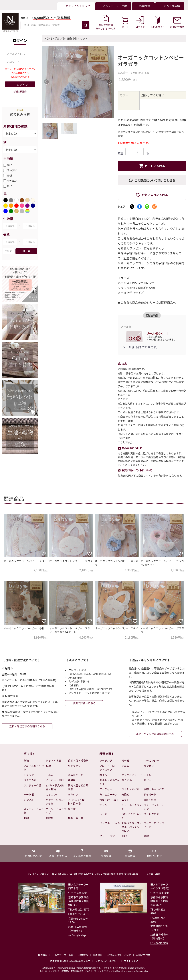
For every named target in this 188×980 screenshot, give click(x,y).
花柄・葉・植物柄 (78, 760)
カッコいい (52, 794)
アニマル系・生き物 (34, 768)
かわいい (73, 794)
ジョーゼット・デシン (154, 807)
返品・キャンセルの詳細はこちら (155, 734)
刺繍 (26, 818)
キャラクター (75, 766)
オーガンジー (151, 760)
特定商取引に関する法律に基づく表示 (70, 961)
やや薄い (12, 170)
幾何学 (72, 780)
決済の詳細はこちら (84, 703)
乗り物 (72, 809)
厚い (10, 186)
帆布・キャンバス (154, 789)
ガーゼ (125, 760)
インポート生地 (55, 780)
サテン (103, 805)
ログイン (23, 84)
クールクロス (151, 814)
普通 (10, 175)
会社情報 (42, 955)
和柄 (48, 766)
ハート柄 (29, 794)
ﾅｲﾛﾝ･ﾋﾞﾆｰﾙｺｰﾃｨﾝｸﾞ (131, 816)
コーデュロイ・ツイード (154, 825)
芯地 (124, 836)
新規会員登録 (20, 91)
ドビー (148, 780)
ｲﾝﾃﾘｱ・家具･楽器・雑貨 (55, 787)
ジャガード (150, 794)
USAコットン (75, 775)
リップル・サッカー (110, 825)
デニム (50, 775)
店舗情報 (83, 955)
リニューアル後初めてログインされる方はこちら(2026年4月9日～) (20, 73)
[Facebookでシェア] (139, 207)
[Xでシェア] (132, 207)
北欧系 (50, 818)
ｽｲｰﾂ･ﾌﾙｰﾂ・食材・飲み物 (76, 802)
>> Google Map (77, 935)
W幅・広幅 (150, 800)
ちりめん (127, 780)
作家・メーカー (77, 818)
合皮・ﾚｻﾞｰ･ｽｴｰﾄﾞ (110, 800)
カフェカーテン (108, 794)
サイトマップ (131, 961)
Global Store (154, 874)
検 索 (26, 251)
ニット (125, 800)
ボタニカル (30, 780)
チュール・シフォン (132, 807)
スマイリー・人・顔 (34, 811)
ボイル (103, 775)
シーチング (106, 760)
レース (103, 814)
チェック (29, 775)
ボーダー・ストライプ (56, 811)
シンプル (29, 800)
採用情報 (98, 955)
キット (84, 38)
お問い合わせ (143, 955)
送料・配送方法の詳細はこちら (27, 726)
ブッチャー (106, 789)
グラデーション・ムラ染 (56, 802)
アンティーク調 (32, 785)
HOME (48, 38)
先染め (125, 794)
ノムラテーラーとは (63, 955)
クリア (8, 251)
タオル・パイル (130, 789)
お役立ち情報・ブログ (119, 955)
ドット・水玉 (54, 760)
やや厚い (12, 181)
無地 (26, 760)
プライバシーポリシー (107, 961)
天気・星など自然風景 (78, 787)
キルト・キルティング (110, 782)
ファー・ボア (107, 836)
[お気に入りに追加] (44, 554)
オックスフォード (132, 775)
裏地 (146, 836)
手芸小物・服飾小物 (66, 38)
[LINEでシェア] (147, 207)
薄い (10, 165)
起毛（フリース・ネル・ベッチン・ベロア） (132, 827)
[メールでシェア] (154, 207)
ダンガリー (150, 766)
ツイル (148, 775)
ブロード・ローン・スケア (108, 768)
